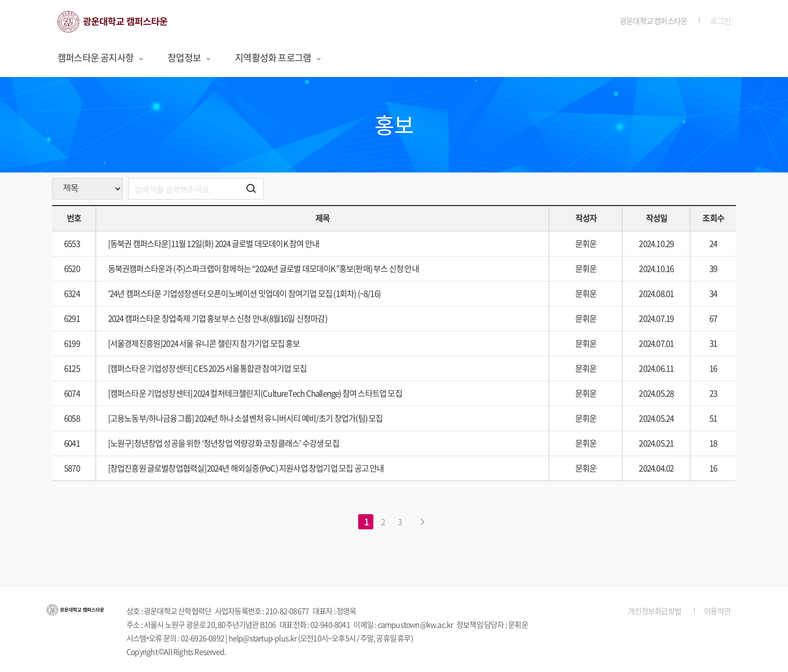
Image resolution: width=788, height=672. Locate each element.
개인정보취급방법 (654, 611)
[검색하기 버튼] (251, 189)
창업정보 (190, 57)
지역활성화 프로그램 (278, 57)
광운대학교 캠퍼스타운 (653, 21)
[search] (196, 189)
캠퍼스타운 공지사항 (101, 57)
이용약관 (717, 611)
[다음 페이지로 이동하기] (422, 522)
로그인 (720, 21)
